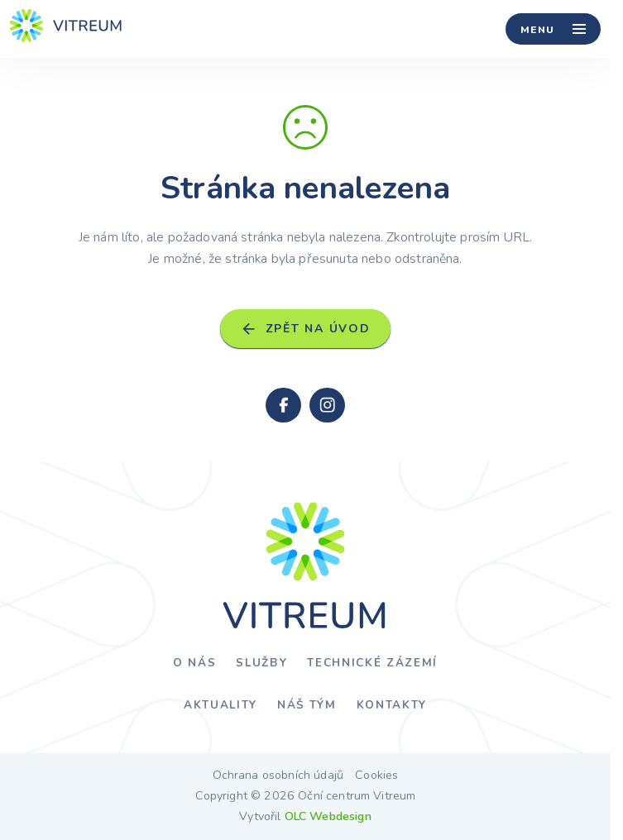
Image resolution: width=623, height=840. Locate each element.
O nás (194, 663)
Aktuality (220, 705)
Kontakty (392, 705)
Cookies (376, 776)
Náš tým (307, 705)
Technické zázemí (372, 663)
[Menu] (553, 29)
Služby (261, 663)
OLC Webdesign (328, 816)
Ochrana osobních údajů (278, 776)
